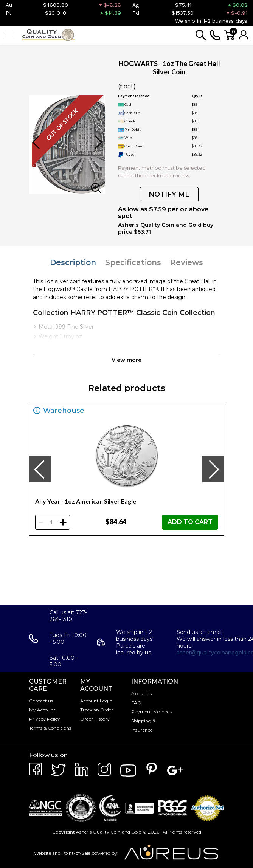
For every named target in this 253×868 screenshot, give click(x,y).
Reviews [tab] (187, 262)
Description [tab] (73, 262)
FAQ (136, 703)
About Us (141, 694)
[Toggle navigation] (10, 35)
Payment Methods (151, 712)
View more (126, 360)
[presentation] (40, 469)
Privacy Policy (45, 719)
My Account (42, 710)
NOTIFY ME (169, 194)
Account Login (96, 701)
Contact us (41, 701)
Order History (95, 719)
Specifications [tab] (133, 262)
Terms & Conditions (50, 728)
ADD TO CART (190, 522)
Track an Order (97, 710)
